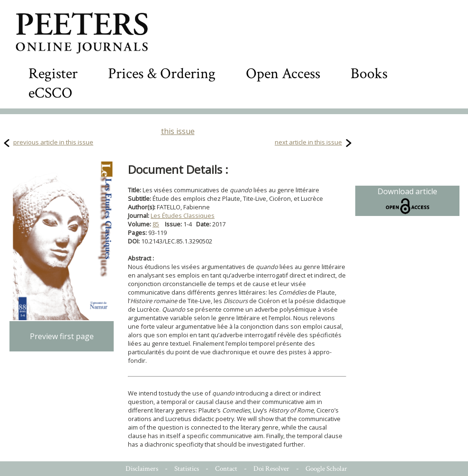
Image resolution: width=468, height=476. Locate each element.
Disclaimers (142, 469)
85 (156, 224)
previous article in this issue (53, 142)
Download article (407, 201)
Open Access (283, 74)
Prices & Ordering (162, 74)
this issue (178, 131)
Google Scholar (326, 469)
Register (53, 74)
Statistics (187, 469)
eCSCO (50, 93)
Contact (226, 469)
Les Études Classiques (183, 216)
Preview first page (62, 336)
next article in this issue (308, 142)
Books (369, 74)
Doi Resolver (271, 469)
